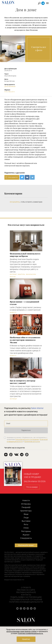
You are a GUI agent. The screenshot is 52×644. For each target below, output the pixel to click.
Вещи (26, 514)
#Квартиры (21, 274)
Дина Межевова (10, 86)
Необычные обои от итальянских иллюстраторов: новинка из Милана (25, 340)
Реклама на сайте (26, 590)
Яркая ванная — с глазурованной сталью (24, 303)
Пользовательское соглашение (26, 599)
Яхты (26, 524)
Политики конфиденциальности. (30, 633)
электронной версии (13, 166)
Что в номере (32, 487)
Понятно (26, 639)
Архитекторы (26, 511)
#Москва (13, 277)
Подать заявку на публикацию (26, 597)
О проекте (26, 588)
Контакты (26, 595)
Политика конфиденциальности (26, 602)
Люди (26, 518)
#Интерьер (13, 274)
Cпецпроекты (26, 538)
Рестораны (26, 531)
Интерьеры (26, 504)
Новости (26, 500)
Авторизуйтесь (15, 202)
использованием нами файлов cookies (22, 631)
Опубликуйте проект (26, 545)
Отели (26, 528)
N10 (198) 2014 (9, 92)
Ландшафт (26, 507)
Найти (39, 3)
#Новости (13, 312)
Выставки (26, 521)
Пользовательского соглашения (27, 440)
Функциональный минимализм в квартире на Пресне (25, 255)
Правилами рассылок (32, 442)
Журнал (26, 535)
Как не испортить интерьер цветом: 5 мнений (23, 382)
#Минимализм (31, 274)
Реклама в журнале (26, 592)
